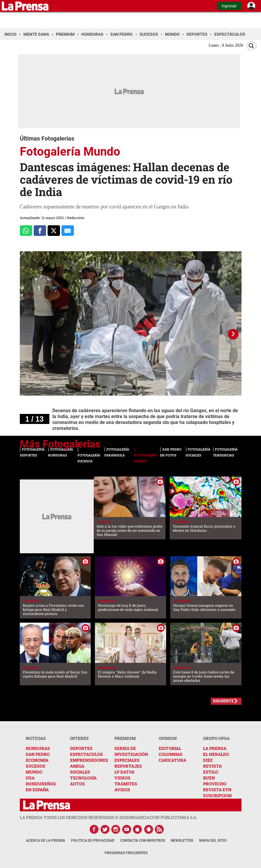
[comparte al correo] (68, 231)
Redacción (76, 218)
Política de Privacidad (93, 841)
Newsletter (182, 841)
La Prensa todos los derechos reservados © (74, 817)
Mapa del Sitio (213, 841)
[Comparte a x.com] (54, 231)
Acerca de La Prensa (46, 841)
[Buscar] (252, 46)
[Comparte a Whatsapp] (26, 231)
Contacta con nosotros (143, 841)
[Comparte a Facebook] (40, 231)
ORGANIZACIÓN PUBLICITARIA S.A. (163, 817)
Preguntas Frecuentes (126, 853)
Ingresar (229, 6)
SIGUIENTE (223, 701)
